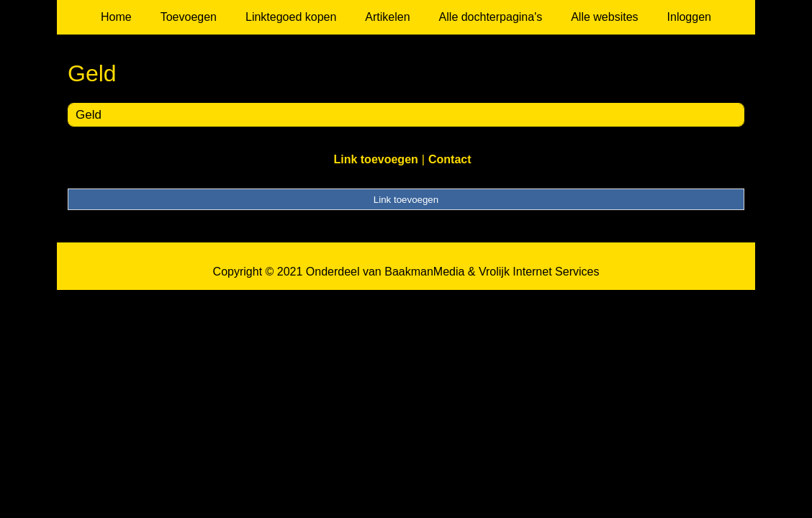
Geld (89, 115)
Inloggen (689, 17)
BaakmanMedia (424, 272)
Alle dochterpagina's (491, 17)
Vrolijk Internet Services (539, 272)
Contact (450, 159)
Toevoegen (189, 17)
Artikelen (387, 17)
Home (116, 17)
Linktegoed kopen (291, 17)
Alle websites (604, 17)
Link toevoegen (375, 159)
